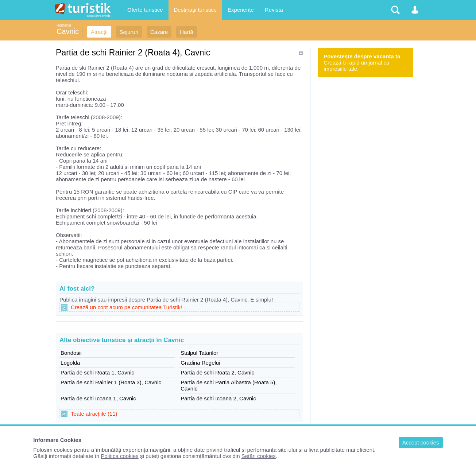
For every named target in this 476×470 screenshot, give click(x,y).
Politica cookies (119, 456)
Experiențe (241, 10)
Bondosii (71, 353)
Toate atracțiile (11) (94, 414)
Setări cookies (259, 456)
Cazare (159, 32)
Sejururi (129, 32)
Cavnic (68, 31)
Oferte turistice (145, 10)
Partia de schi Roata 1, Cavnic (97, 372)
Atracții (99, 32)
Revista (274, 10)
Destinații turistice (196, 10)
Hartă (187, 32)
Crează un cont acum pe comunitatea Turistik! (126, 307)
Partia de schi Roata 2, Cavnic (217, 372)
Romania (64, 25)
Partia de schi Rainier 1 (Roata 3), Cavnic (111, 382)
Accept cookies (421, 442)
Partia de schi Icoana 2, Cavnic (218, 398)
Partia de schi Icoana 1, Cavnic (98, 398)
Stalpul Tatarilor (199, 353)
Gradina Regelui (200, 363)
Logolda (70, 363)
